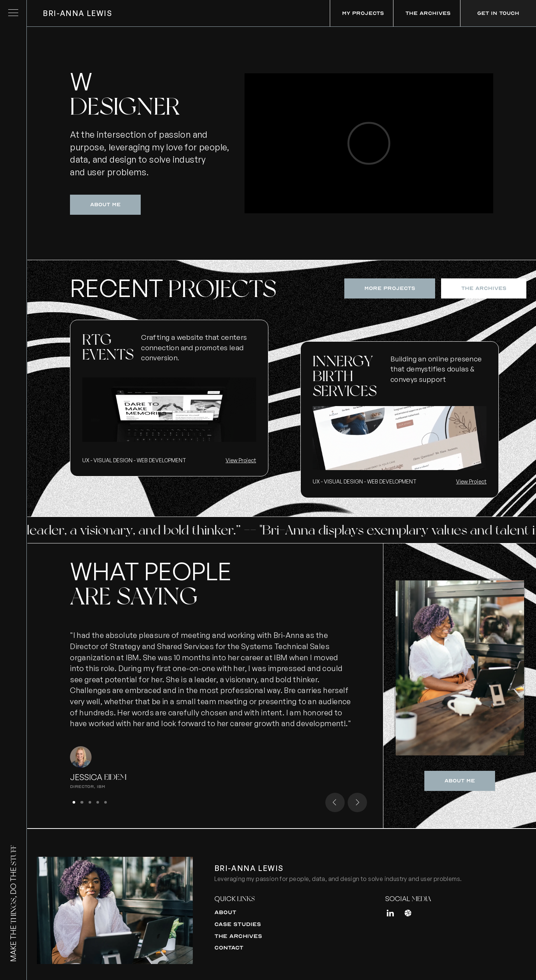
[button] (335, 802)
